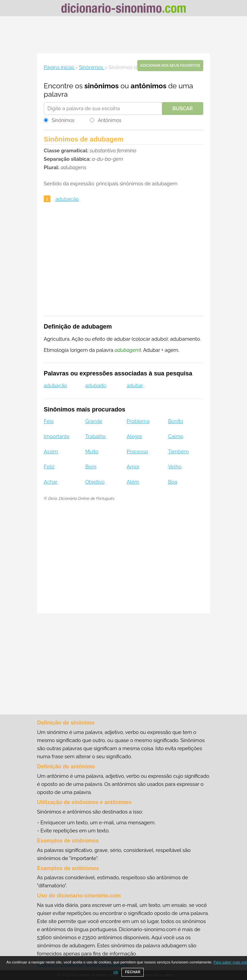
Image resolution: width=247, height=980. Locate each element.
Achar (50, 482)
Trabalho (95, 436)
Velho (175, 467)
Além (133, 482)
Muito (92, 452)
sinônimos (102, 86)
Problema (138, 421)
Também (179, 452)
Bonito (176, 421)
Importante (57, 436)
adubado (96, 386)
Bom (91, 467)
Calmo (176, 436)
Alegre (134, 436)
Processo (137, 452)
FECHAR (133, 972)
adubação (67, 199)
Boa (173, 482)
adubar (135, 386)
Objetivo (95, 482)
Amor (133, 467)
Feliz (49, 467)
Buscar (183, 109)
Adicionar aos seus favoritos (170, 66)
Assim (51, 452)
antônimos (148, 86)
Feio (49, 421)
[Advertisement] (123, 35)
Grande (94, 421)
